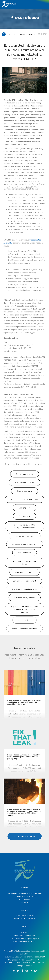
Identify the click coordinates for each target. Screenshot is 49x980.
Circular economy (24, 494)
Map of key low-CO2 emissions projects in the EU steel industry (24, 614)
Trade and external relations (24, 631)
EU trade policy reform (25, 600)
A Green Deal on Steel (25, 485)
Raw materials (25, 556)
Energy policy (25, 511)
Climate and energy (25, 477)
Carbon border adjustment (24, 584)
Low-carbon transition (25, 539)
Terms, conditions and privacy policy (25, 943)
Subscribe (18, 940)
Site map (25, 937)
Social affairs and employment (24, 502)
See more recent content (25, 839)
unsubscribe (30, 940)
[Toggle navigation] (45, 4)
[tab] (20, 34)
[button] (20, 34)
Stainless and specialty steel (24, 592)
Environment (24, 519)
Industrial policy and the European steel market (25, 530)
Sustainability (24, 623)
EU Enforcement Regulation (25, 547)
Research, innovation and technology (24, 567)
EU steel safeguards (24, 575)
